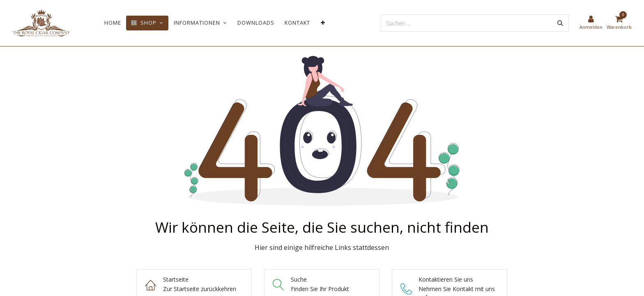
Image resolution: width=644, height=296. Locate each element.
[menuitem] (113, 23)
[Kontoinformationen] (591, 23)
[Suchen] (560, 23)
